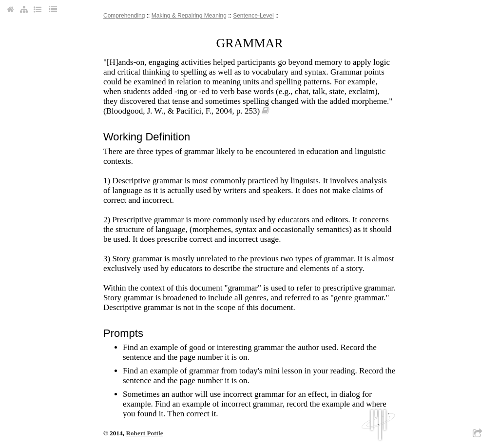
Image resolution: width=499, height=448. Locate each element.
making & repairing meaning (189, 16)
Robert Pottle (144, 433)
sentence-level (253, 16)
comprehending (124, 16)
